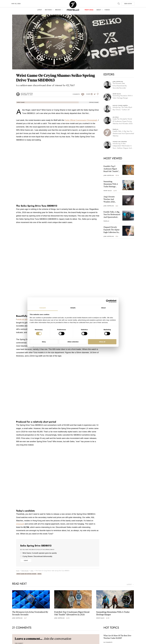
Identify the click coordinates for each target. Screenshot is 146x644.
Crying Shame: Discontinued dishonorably (37, 556)
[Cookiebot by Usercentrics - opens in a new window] (108, 301)
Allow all (102, 342)
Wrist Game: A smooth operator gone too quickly (40, 553)
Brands (58, 10)
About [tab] (103, 308)
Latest (40, 10)
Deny (44, 342)
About (99, 10)
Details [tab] (73, 308)
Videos (107, 10)
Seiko (39, 574)
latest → (130, 584)
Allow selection (73, 342)
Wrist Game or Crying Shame (26, 574)
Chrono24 (20, 524)
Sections (48, 10)
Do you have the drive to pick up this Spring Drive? (37, 550)
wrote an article (23, 319)
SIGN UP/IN (128, 4)
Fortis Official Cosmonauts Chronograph (81, 120)
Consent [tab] (43, 308)
